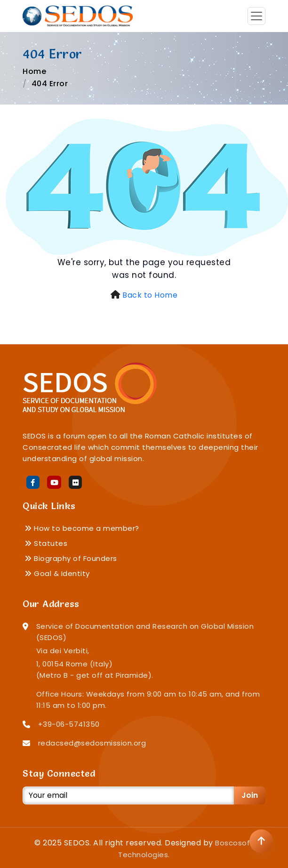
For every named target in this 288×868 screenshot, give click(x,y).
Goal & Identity (57, 573)
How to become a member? (82, 528)
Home (34, 71)
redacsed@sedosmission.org (92, 743)
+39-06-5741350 (69, 724)
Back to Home (150, 295)
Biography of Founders (71, 558)
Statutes (46, 543)
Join (250, 795)
